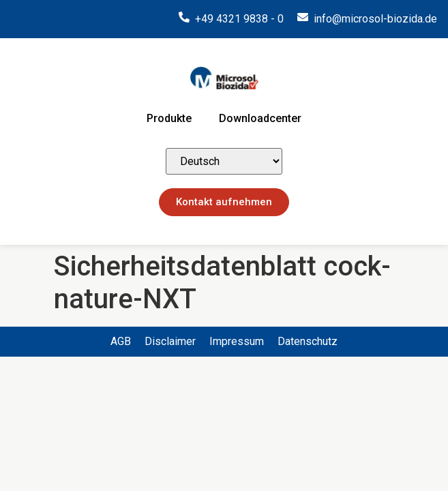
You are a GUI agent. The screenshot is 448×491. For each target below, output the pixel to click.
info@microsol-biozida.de (375, 19)
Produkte (169, 118)
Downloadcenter (260, 118)
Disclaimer (170, 341)
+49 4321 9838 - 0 (239, 19)
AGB (121, 341)
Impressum (237, 341)
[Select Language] (224, 161)
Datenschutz (308, 341)
